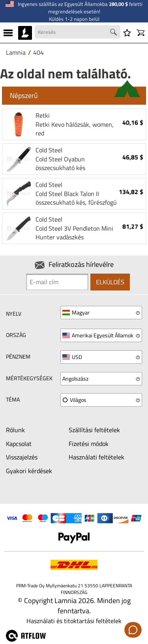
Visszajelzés (22, 457)
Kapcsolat (19, 444)
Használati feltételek (96, 457)
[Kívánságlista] (127, 33)
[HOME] (25, 33)
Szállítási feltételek (94, 430)
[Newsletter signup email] (57, 282)
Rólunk (15, 430)
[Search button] (114, 33)
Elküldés (110, 282)
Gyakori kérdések (29, 471)
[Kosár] (141, 33)
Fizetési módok (89, 444)
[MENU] (8, 33)
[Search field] (78, 32)
